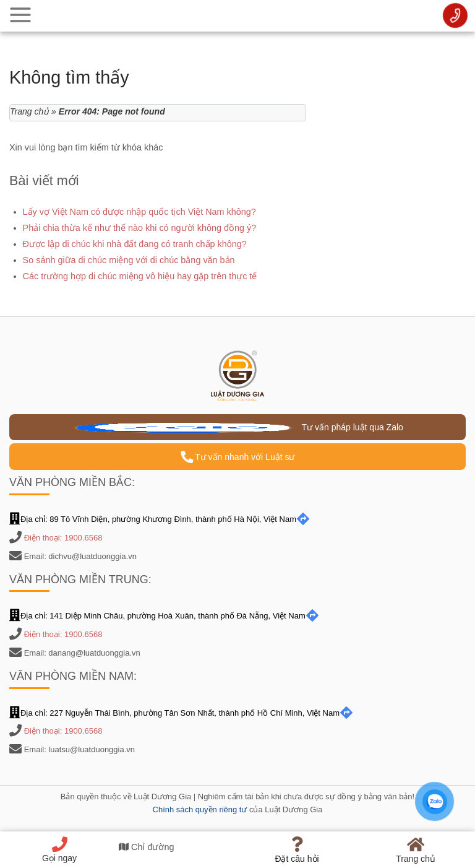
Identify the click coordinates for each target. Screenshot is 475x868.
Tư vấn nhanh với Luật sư (238, 457)
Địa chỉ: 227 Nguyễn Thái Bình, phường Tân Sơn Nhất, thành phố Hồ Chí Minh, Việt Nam (181, 713)
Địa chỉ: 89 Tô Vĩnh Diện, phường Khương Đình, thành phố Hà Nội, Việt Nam (160, 519)
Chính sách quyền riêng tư (200, 809)
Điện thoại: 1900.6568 (63, 538)
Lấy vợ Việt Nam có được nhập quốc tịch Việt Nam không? (139, 212)
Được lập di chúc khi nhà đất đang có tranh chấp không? (135, 244)
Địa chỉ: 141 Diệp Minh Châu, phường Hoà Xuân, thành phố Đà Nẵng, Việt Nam (164, 616)
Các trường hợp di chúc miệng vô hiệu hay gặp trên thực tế (140, 276)
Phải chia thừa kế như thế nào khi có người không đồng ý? (140, 228)
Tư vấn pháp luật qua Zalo (237, 427)
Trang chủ (29, 111)
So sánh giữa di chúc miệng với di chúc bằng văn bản (129, 260)
